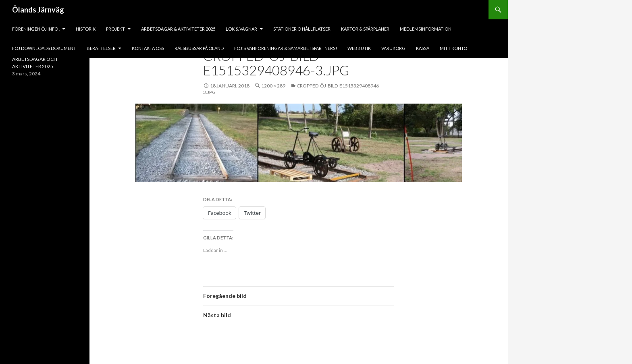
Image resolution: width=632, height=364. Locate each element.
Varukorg (393, 48)
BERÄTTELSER (101, 48)
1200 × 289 (273, 86)
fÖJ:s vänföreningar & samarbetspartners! (286, 48)
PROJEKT (115, 29)
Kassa (423, 48)
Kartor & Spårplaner (365, 29)
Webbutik (359, 48)
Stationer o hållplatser (302, 29)
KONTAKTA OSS (148, 48)
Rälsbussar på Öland (199, 48)
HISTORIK (86, 29)
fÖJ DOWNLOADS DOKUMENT (44, 48)
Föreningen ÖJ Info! (36, 29)
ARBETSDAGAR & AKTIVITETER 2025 (178, 29)
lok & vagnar (241, 29)
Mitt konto (453, 48)
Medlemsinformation (426, 29)
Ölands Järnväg (38, 10)
